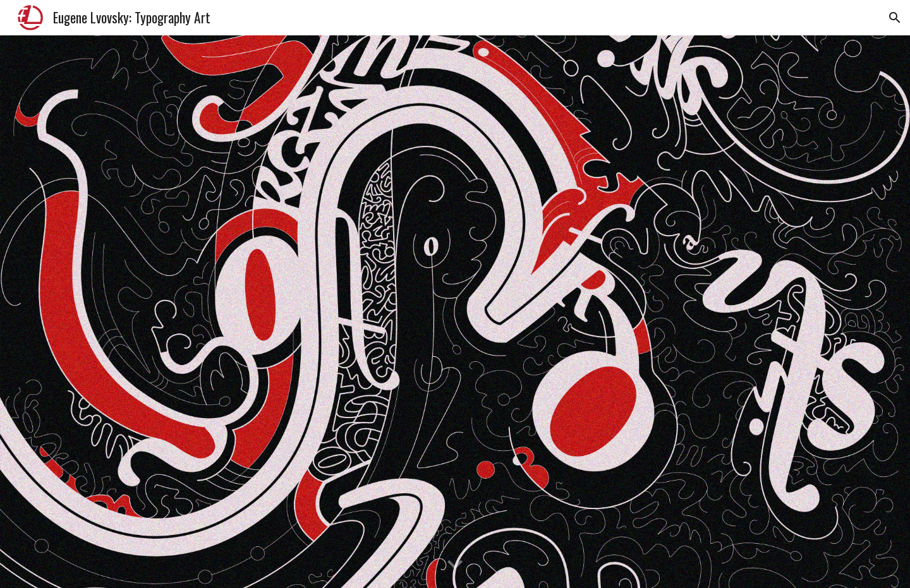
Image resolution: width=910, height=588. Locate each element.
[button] (895, 18)
